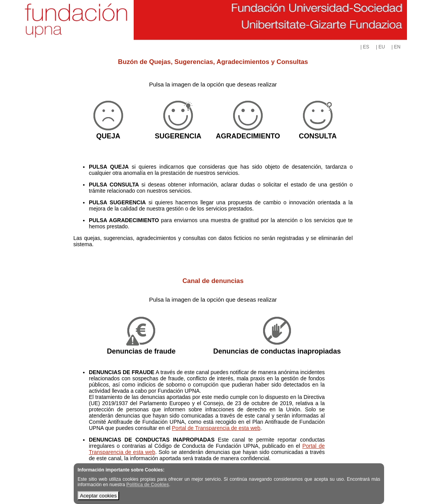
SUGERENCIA (178, 136)
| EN (396, 47)
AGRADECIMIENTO (248, 136)
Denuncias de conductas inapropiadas (277, 351)
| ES (365, 47)
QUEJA (108, 136)
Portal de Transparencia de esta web (216, 428)
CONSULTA (318, 136)
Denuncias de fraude (141, 351)
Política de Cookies (147, 485)
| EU (380, 47)
